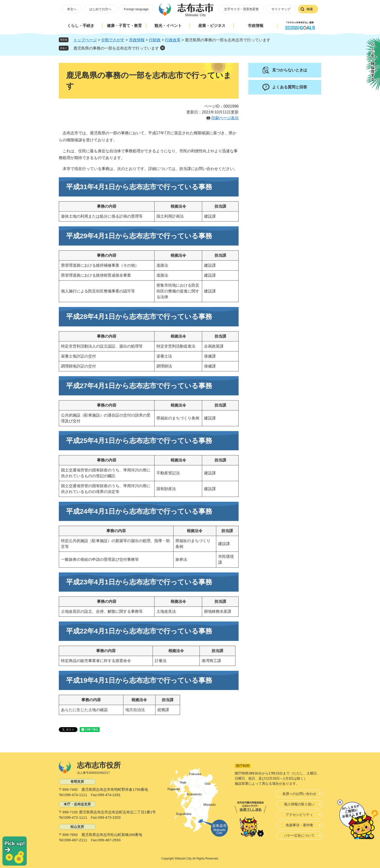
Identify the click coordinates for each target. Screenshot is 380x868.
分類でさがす (113, 40)
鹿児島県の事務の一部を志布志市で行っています (116, 48)
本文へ (72, 9)
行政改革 (173, 40)
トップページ (85, 40)
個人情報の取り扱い (299, 804)
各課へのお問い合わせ (299, 794)
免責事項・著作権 (299, 825)
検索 (310, 9)
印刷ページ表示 (225, 118)
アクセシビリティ (299, 815)
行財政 (155, 40)
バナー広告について (299, 835)
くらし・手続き (81, 26)
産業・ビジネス (212, 26)
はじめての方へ (100, 9)
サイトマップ (281, 9)
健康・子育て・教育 (124, 26)
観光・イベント (168, 26)
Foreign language (136, 9)
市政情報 (256, 26)
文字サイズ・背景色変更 (241, 9)
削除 (163, 48)
